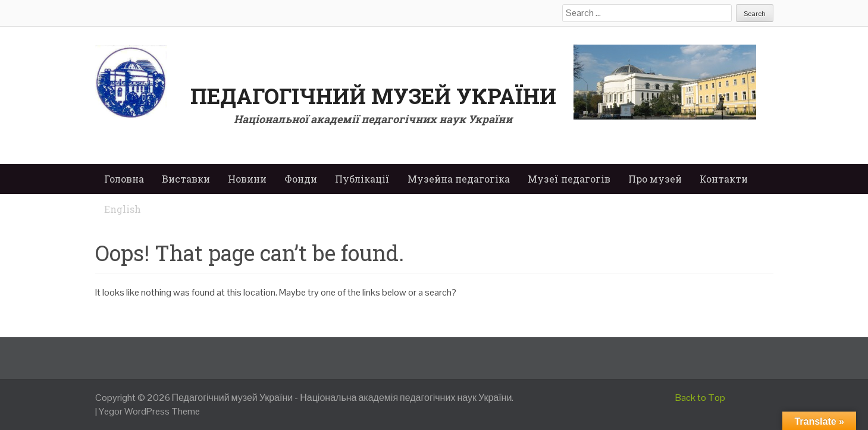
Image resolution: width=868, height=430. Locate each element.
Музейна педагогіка (459, 179)
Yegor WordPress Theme (149, 411)
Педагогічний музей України (373, 96)
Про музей (655, 179)
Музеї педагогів (569, 179)
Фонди (301, 179)
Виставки (186, 179)
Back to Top (700, 398)
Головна (124, 179)
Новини (247, 179)
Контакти (724, 179)
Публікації (362, 179)
